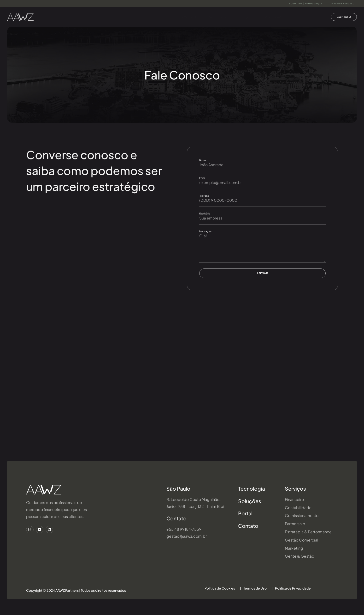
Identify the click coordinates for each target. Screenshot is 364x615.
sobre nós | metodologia (306, 3)
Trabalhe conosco (343, 3)
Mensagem (206, 232)
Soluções (242, 17)
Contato (176, 527)
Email (202, 178)
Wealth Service (305, 17)
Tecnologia (252, 497)
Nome (203, 160)
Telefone (204, 196)
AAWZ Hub (185, 17)
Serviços (214, 17)
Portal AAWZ (272, 17)
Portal (245, 522)
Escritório (205, 214)
